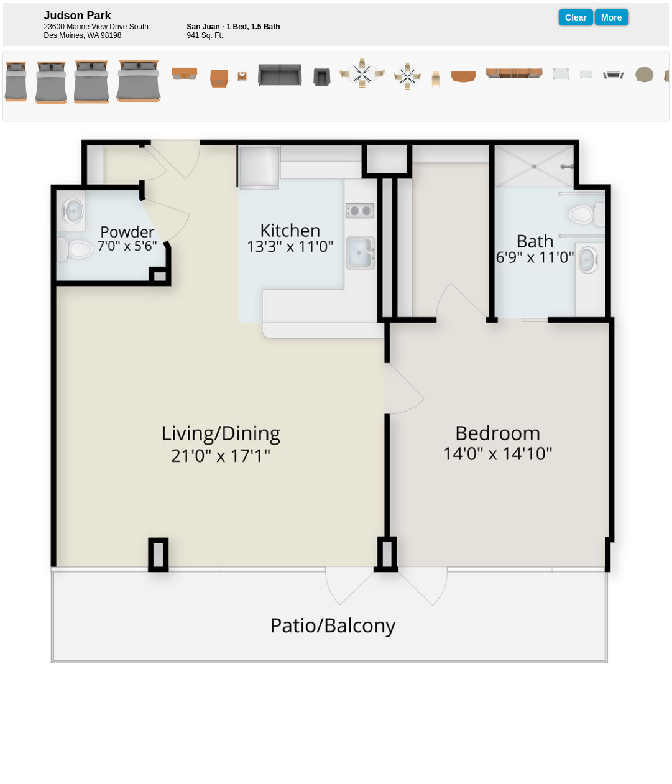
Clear (576, 17)
